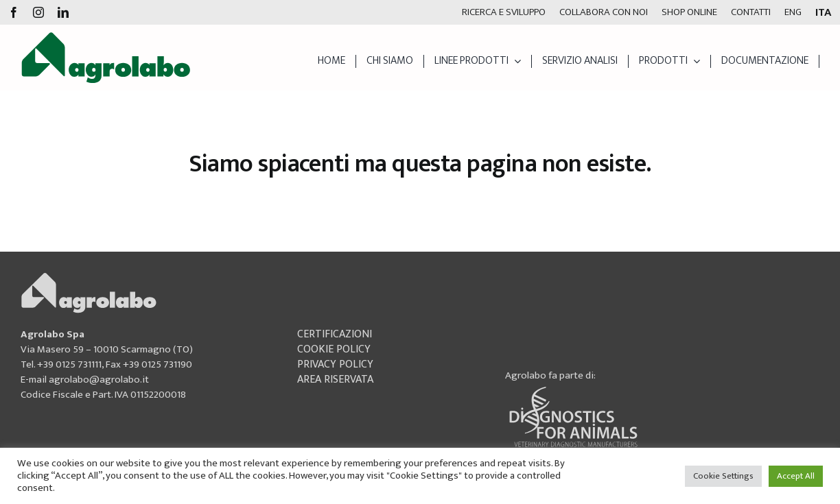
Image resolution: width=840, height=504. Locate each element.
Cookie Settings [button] (723, 476)
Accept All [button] (796, 476)
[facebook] (14, 12)
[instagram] (38, 12)
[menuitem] (793, 12)
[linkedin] (63, 12)
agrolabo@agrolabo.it (99, 380)
